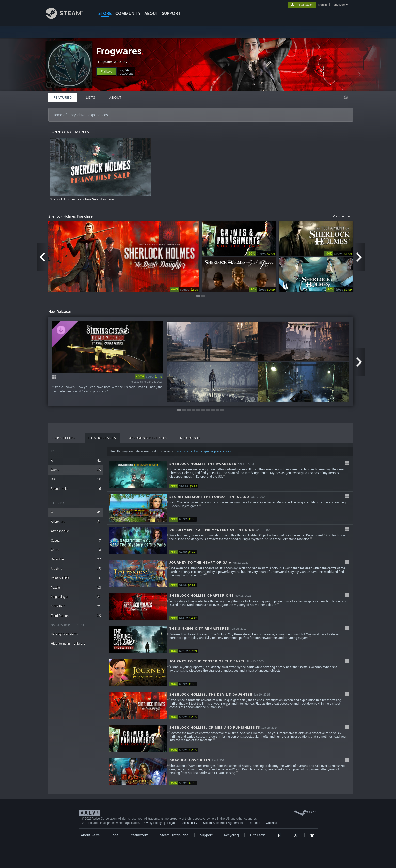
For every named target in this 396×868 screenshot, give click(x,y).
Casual (76, 540)
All (76, 460)
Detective (76, 559)
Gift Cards (258, 835)
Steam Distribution (174, 835)
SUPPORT (171, 13)
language (339, 5)
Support (206, 835)
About (151, 13)
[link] (185, 289)
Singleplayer (76, 597)
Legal (171, 823)
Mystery (76, 569)
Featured (63, 97)
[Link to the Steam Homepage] (68, 17)
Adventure (76, 522)
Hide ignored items (64, 634)
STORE (105, 13)
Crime (76, 550)
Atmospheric (76, 531)
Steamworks (139, 835)
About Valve (90, 835)
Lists (91, 97)
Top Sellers (64, 438)
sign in (322, 5)
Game (76, 470)
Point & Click (76, 578)
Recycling (231, 835)
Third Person (76, 616)
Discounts (191, 438)
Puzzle (76, 587)
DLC (76, 479)
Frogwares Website (114, 62)
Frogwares (119, 51)
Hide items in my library (68, 644)
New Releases (102, 438)
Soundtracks (76, 489)
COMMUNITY (128, 13)
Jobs (115, 835)
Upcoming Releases (148, 438)
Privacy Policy (152, 823)
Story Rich (76, 606)
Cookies (271, 823)
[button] (106, 72)
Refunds (254, 823)
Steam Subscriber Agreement (223, 823)
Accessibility (189, 823)
